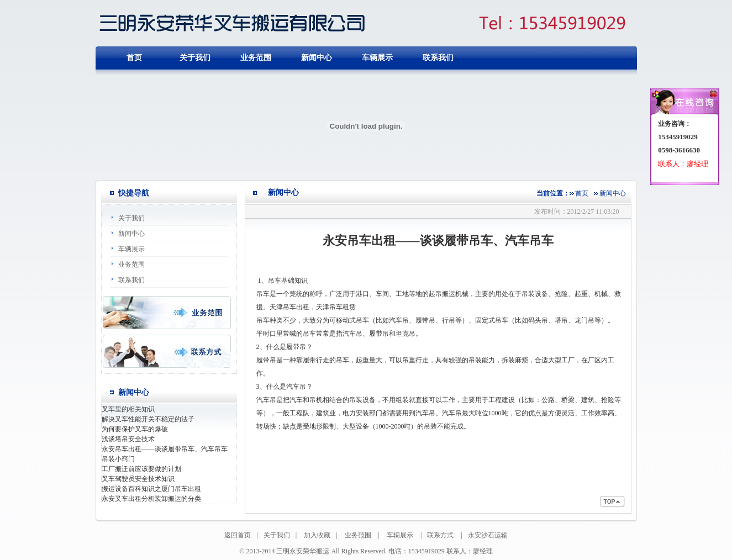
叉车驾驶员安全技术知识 (138, 479)
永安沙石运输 (488, 535)
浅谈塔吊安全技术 (128, 439)
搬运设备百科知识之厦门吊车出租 (151, 489)
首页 (582, 193)
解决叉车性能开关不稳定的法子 (148, 419)
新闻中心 (317, 58)
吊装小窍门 (118, 459)
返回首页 (238, 535)
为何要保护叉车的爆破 (135, 429)
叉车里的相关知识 (128, 409)
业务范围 (256, 58)
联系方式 (440, 535)
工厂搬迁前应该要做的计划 (141, 469)
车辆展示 (377, 58)
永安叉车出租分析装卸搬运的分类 (151, 499)
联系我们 (438, 58)
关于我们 (195, 58)
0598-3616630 (679, 150)
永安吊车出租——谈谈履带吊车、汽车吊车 (165, 449)
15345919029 (678, 137)
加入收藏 (317, 535)
